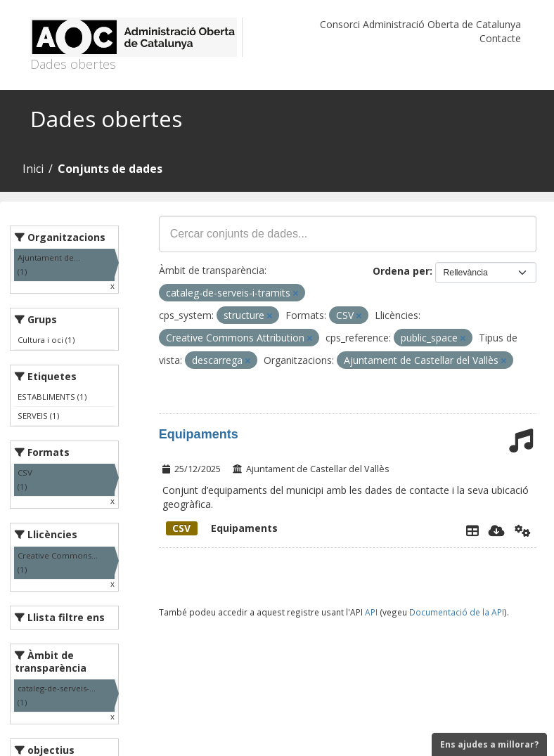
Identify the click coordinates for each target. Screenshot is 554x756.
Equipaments (199, 434)
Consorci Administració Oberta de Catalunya (420, 24)
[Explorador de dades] (472, 530)
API (371, 612)
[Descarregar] (497, 530)
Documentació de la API (457, 612)
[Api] (523, 530)
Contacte (500, 38)
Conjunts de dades (110, 169)
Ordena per (401, 271)
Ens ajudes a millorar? (489, 744)
